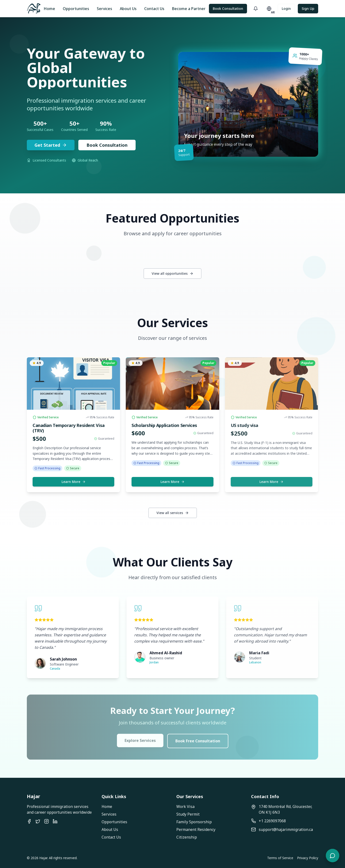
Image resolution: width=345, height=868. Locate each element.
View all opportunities (172, 273)
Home (49, 9)
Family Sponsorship (194, 822)
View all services (173, 513)
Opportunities (76, 9)
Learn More (74, 482)
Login (286, 8)
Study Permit (188, 814)
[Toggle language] (269, 9)
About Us (128, 9)
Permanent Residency (196, 829)
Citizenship (187, 837)
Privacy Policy (308, 858)
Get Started (51, 145)
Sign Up (308, 8)
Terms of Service (280, 858)
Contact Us (154, 9)
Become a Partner (189, 9)
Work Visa (185, 806)
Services (104, 9)
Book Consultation (228, 8)
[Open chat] (333, 856)
